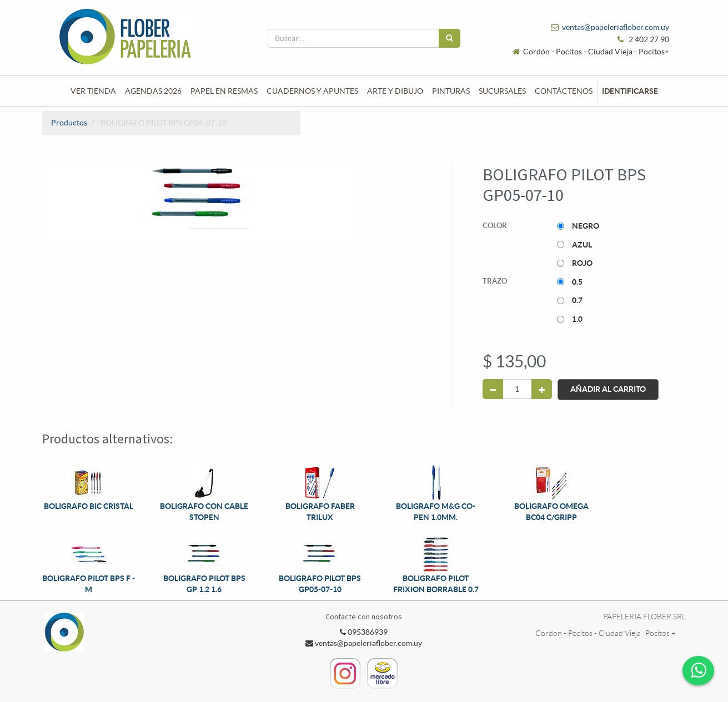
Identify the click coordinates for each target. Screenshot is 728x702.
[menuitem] (93, 91)
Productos (69, 123)
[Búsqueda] (450, 38)
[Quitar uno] (493, 389)
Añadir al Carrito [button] (608, 389)
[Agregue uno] (542, 389)
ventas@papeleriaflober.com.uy (616, 27)
